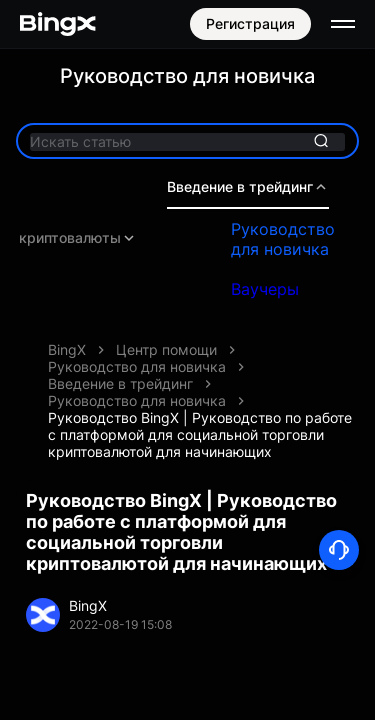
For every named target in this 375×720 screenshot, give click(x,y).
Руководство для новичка (283, 239)
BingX (67, 349)
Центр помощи (166, 349)
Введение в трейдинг (248, 187)
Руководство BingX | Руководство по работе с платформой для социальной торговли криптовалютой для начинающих (200, 434)
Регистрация (250, 23)
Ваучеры (265, 289)
